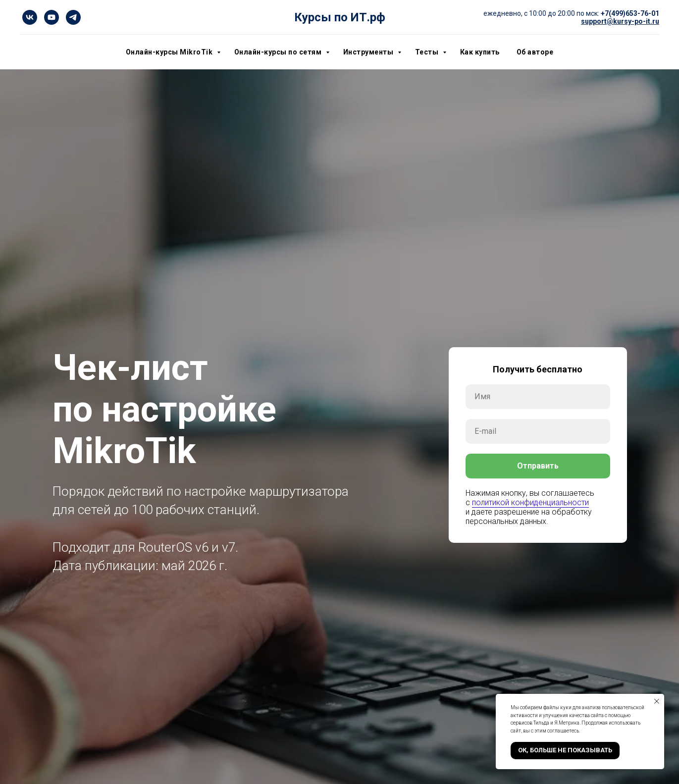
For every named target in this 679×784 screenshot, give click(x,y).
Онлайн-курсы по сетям (279, 52)
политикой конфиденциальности (530, 502)
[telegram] (73, 17)
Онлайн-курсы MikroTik (170, 52)
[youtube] (52, 17)
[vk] (30, 17)
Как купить (480, 52)
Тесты (428, 52)
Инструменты (369, 52)
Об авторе (535, 52)
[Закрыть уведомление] (657, 701)
